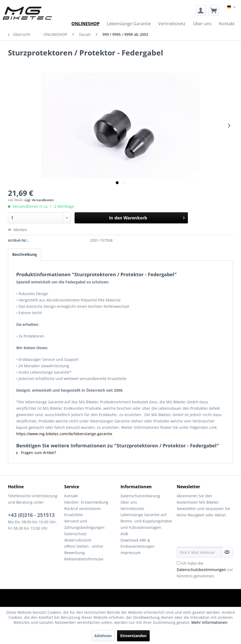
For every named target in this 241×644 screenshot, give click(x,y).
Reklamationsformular (84, 559)
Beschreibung (25, 254)
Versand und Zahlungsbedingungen (84, 524)
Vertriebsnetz (132, 509)
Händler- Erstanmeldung (86, 502)
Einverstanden (133, 636)
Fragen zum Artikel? (36, 453)
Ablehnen (103, 636)
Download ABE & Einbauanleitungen (137, 543)
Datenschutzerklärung (140, 496)
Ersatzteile (74, 515)
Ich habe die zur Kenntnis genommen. (205, 570)
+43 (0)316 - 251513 (31, 515)
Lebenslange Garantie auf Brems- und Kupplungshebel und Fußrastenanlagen (146, 521)
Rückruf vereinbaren (83, 509)
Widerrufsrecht (78, 540)
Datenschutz (75, 534)
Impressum (131, 553)
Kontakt (71, 496)
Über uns (129, 502)
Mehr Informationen (209, 622)
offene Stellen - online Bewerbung (84, 549)
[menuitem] (201, 10)
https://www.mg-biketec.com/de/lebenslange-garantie (64, 434)
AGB (124, 534)
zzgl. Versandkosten (39, 200)
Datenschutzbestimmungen (201, 570)
